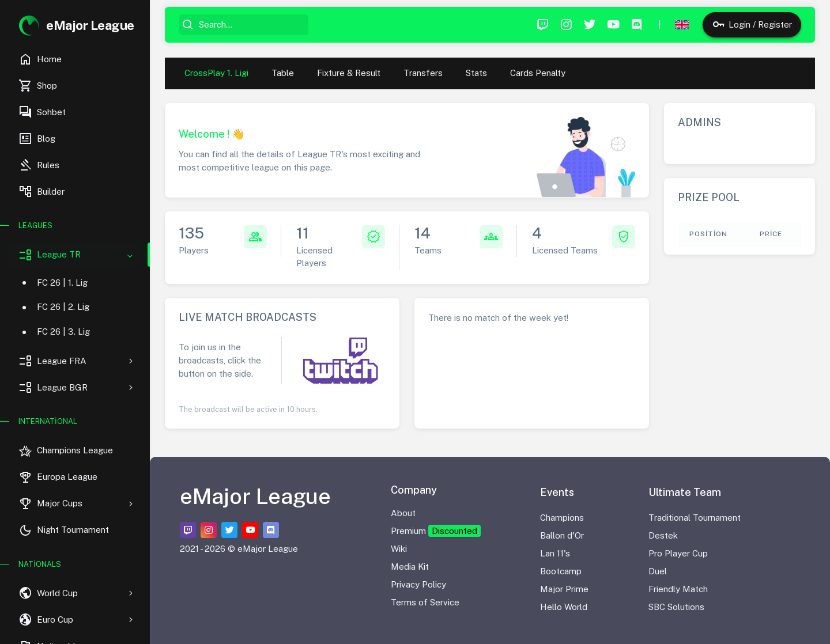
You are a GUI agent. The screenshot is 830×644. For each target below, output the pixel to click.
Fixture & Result (349, 73)
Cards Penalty (538, 73)
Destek (663, 535)
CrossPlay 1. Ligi (216, 73)
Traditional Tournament (695, 518)
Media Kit (410, 567)
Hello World (564, 607)
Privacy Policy (418, 584)
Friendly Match (678, 589)
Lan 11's (555, 553)
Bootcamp (561, 571)
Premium (436, 531)
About (403, 513)
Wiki (399, 549)
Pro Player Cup (678, 553)
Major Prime (564, 589)
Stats (476, 73)
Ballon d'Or (562, 535)
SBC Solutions (676, 607)
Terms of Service (425, 602)
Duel (658, 571)
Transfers (423, 73)
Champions (562, 518)
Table (283, 73)
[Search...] (251, 25)
